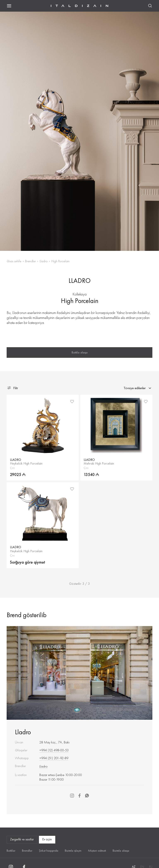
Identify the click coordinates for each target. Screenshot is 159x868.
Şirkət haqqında (49, 851)
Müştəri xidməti (97, 851)
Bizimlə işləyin (73, 851)
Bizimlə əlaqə (121, 851)
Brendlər (30, 261)
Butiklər (11, 851)
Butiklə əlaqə (80, 352)
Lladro (44, 261)
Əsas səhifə (14, 261)
